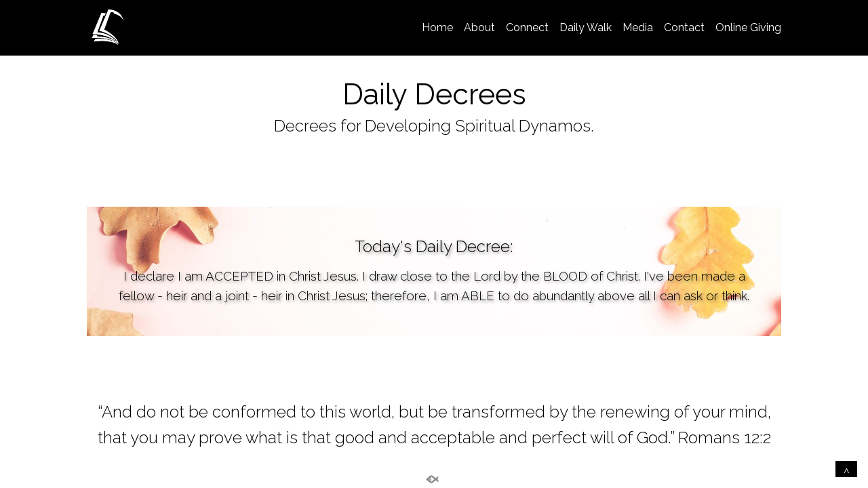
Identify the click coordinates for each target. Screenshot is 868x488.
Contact (684, 27)
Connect (527, 27)
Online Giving (748, 27)
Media (638, 27)
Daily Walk (586, 27)
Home (437, 27)
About (479, 27)
